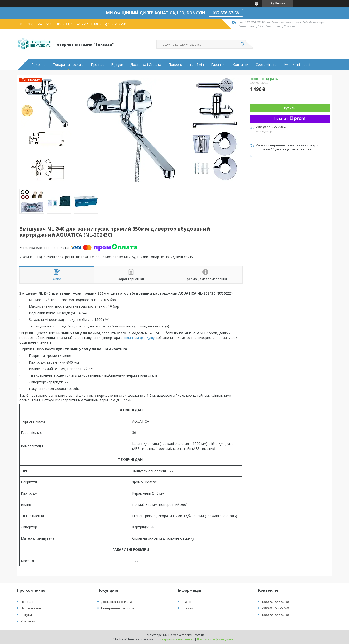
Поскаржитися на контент (175, 639)
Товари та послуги (68, 65)
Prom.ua (199, 635)
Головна (39, 65)
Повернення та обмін (186, 65)
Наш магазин (31, 608)
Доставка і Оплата (146, 65)
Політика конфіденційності (216, 639)
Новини (187, 608)
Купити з (290, 119)
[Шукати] (242, 44)
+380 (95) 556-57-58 (275, 615)
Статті (186, 602)
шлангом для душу (139, 338)
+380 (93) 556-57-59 (275, 608)
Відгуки (117, 65)
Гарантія (218, 65)
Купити (290, 108)
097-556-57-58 (226, 13)
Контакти (241, 65)
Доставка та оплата (117, 602)
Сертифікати (266, 65)
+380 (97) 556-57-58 (275, 602)
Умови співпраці (297, 65)
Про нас (97, 65)
